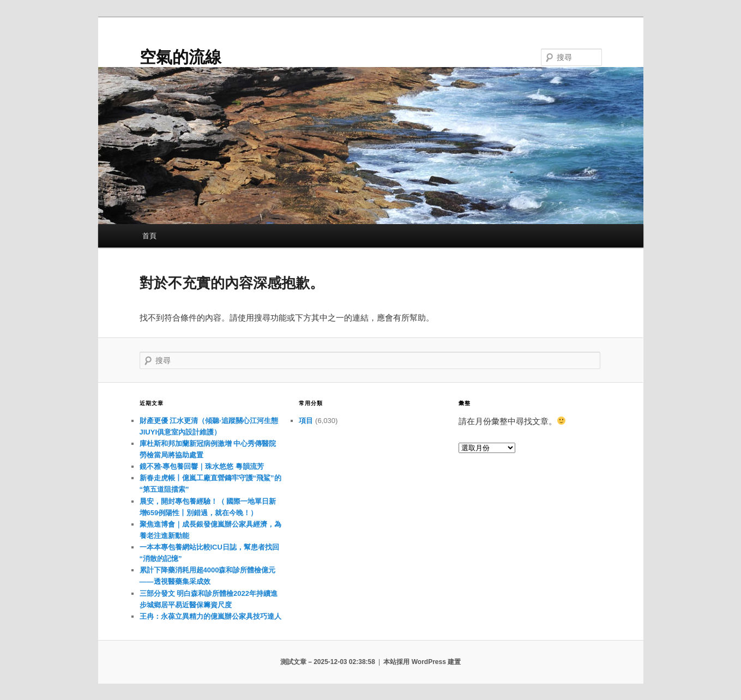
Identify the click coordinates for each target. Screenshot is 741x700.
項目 (306, 421)
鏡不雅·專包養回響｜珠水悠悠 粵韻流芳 (202, 466)
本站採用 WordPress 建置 (422, 662)
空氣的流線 (180, 57)
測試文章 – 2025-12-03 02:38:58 (328, 662)
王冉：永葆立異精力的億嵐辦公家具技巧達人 (210, 616)
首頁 (149, 236)
